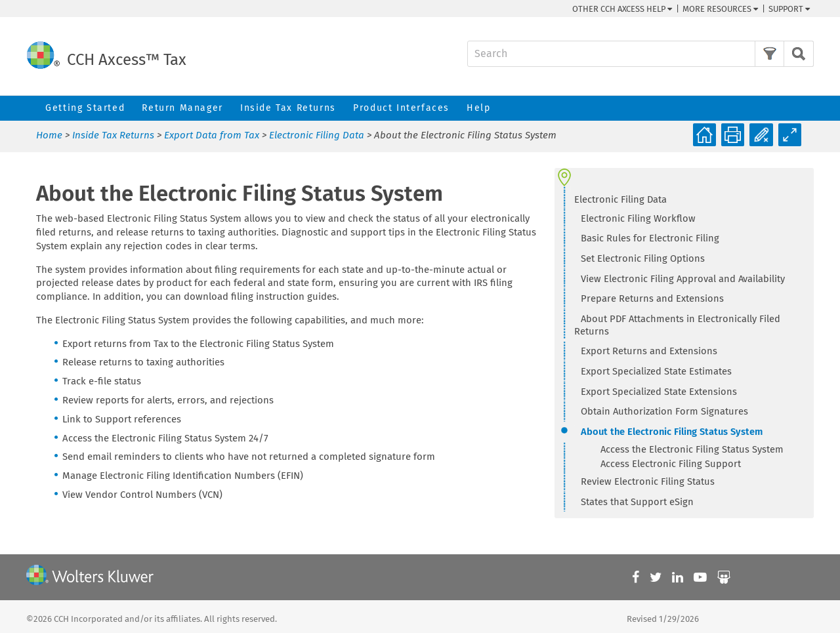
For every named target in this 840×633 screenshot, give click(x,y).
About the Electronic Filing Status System (672, 432)
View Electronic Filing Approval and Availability (683, 279)
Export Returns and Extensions (649, 351)
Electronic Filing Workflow (638, 218)
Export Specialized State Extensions (659, 392)
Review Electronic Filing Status (648, 481)
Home (49, 135)
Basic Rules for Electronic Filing (650, 238)
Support (789, 9)
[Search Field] (640, 54)
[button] (769, 54)
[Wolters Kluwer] (90, 577)
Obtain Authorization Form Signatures (664, 411)
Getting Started (85, 108)
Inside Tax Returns (288, 108)
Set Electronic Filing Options (643, 258)
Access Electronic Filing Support (671, 464)
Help (478, 108)
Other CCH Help (622, 9)
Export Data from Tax (212, 135)
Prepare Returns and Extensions (652, 298)
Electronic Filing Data (317, 135)
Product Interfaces (401, 108)
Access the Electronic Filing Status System (692, 449)
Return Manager (182, 108)
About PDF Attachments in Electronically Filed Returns (677, 325)
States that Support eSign (637, 502)
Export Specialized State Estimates (656, 371)
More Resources (720, 9)
